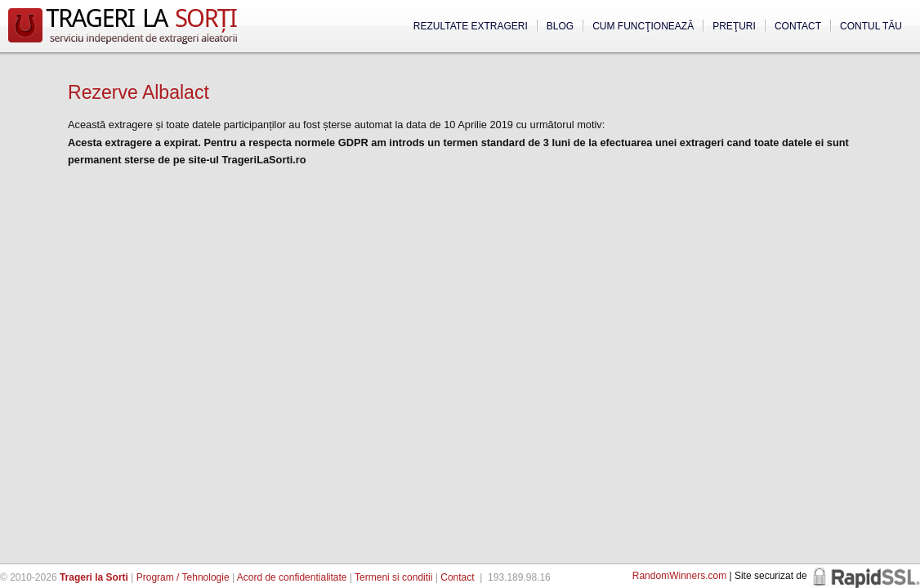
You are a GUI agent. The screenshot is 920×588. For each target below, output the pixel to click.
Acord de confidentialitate (292, 577)
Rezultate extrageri (471, 26)
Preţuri (734, 26)
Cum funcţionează (643, 26)
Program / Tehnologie (183, 577)
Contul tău (871, 26)
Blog (560, 26)
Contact (798, 26)
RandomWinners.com (679, 576)
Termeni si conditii (393, 577)
